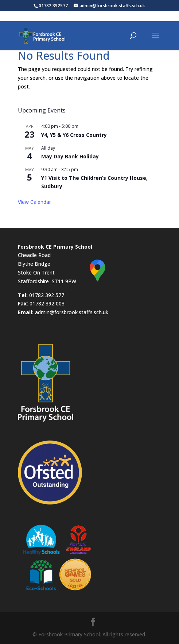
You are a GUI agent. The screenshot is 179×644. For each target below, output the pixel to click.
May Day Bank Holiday (70, 156)
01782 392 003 (47, 303)
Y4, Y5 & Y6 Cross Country (74, 135)
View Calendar (34, 202)
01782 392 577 (47, 295)
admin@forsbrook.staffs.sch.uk (72, 312)
